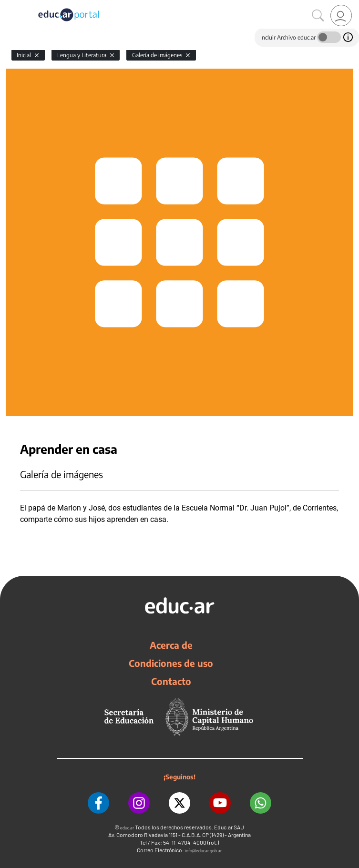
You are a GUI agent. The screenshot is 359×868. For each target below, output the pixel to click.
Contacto (171, 681)
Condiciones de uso (171, 663)
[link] (341, 15)
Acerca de (171, 645)
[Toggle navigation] (9, 5)
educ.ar (127, 828)
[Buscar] (318, 16)
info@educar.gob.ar (203, 851)
